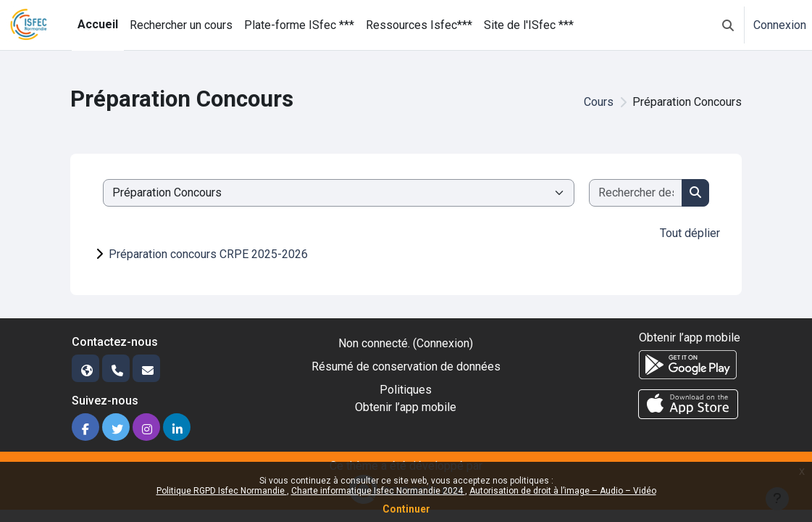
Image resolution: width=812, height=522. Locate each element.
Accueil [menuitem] (98, 24)
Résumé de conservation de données (406, 366)
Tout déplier (690, 233)
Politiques (406, 390)
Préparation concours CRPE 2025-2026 (208, 254)
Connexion (780, 25)
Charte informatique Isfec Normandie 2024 (378, 491)
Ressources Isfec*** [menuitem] (419, 25)
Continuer (406, 509)
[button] (728, 25)
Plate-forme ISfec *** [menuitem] (299, 25)
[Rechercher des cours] (636, 193)
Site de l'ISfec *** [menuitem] (529, 25)
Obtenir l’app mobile (406, 407)
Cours (599, 102)
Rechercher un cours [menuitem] (181, 25)
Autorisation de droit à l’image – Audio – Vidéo (563, 491)
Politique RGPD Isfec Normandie (222, 491)
